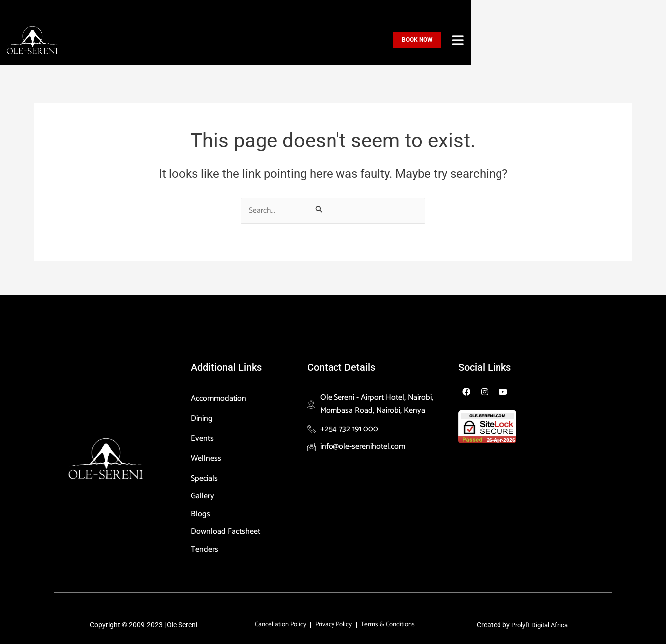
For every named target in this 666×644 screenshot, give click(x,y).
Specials (207, 476)
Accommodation (221, 397)
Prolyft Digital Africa (540, 624)
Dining (202, 416)
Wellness (206, 456)
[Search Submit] (319, 210)
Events (202, 436)
